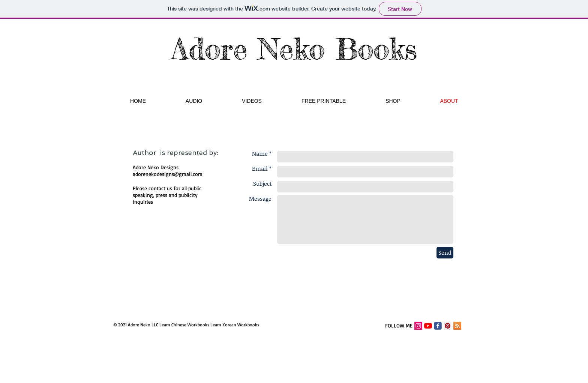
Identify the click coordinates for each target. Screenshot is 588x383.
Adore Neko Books (294, 49)
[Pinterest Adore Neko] (448, 326)
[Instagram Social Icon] (418, 326)
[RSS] (457, 326)
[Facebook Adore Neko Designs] (438, 326)
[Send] (445, 253)
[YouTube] (428, 326)
